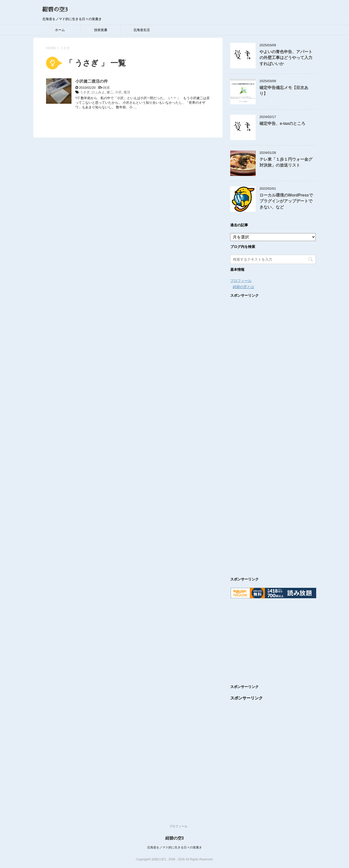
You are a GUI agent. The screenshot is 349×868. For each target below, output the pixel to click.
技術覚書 (101, 30)
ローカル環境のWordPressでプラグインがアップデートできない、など (286, 201)
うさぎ (85, 92)
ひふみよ (98, 92)
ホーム (60, 30)
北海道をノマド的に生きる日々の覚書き (174, 847)
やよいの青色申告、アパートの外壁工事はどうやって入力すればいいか (286, 58)
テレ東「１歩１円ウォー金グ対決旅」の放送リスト (286, 162)
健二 (110, 92)
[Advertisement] (273, 432)
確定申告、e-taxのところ (282, 123)
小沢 (118, 92)
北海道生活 (142, 30)
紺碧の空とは (243, 287)
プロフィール (241, 281)
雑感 (106, 88)
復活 (127, 92)
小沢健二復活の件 (92, 81)
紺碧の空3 (55, 10)
